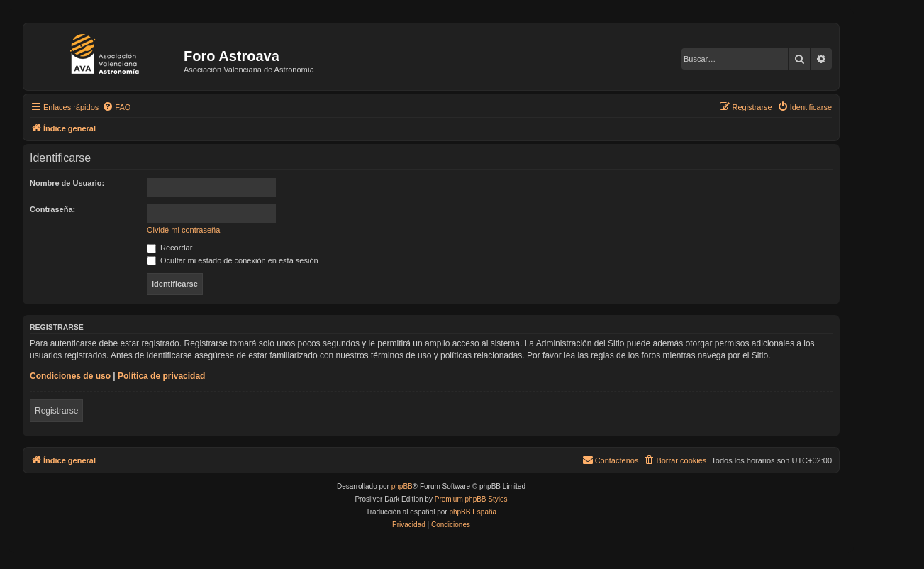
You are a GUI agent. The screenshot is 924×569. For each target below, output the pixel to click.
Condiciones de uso (70, 376)
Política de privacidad (161, 376)
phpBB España (473, 512)
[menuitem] (116, 107)
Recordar (169, 248)
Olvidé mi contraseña (183, 230)
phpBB (402, 486)
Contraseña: (52, 209)
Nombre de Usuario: (67, 183)
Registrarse (56, 411)
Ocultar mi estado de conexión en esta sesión (233, 260)
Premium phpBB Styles (471, 499)
